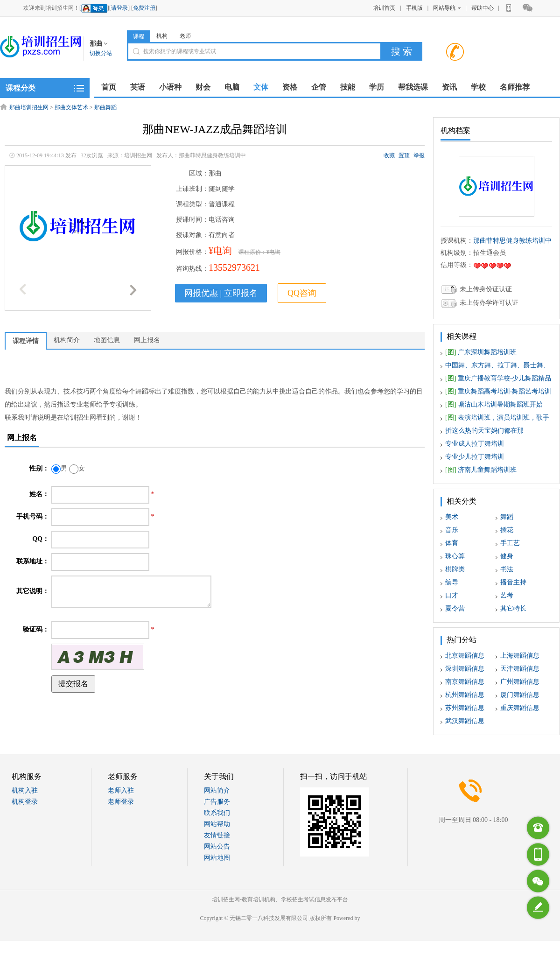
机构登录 (25, 802)
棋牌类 (455, 569)
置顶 (404, 155)
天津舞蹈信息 (520, 669)
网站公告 (217, 846)
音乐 (452, 530)
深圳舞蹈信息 (465, 669)
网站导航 (447, 8)
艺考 (507, 595)
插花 (507, 530)
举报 (419, 155)
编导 (452, 582)
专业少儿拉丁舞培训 (475, 457)
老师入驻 (121, 790)
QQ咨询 (302, 293)
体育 (452, 543)
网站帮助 (217, 824)
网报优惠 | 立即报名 (221, 293)
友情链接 (217, 835)
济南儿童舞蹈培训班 (481, 470)
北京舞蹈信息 (465, 656)
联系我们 (217, 813)
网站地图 (217, 858)
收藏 (389, 155)
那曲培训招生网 (29, 107)
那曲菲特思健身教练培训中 (512, 241)
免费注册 (144, 8)
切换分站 (101, 53)
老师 (185, 36)
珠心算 (455, 556)
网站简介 (217, 790)
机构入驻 (25, 790)
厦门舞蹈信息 (520, 695)
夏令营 (455, 608)
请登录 (119, 8)
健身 (507, 556)
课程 (139, 36)
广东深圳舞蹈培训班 (481, 352)
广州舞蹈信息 (520, 682)
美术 (452, 517)
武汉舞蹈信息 (465, 721)
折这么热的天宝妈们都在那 (484, 431)
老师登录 (121, 802)
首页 (109, 87)
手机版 (414, 8)
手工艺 (510, 543)
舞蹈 (507, 517)
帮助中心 (483, 8)
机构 (162, 36)
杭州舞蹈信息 (465, 695)
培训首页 (384, 8)
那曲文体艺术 (71, 107)
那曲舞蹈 (105, 107)
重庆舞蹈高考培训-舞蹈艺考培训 (498, 391)
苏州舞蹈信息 (465, 708)
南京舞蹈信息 (465, 682)
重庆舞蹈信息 (520, 708)
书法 (507, 569)
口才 (452, 595)
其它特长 (513, 608)
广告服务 (217, 802)
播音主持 (513, 582)
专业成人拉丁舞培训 (475, 444)
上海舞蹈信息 (520, 656)
